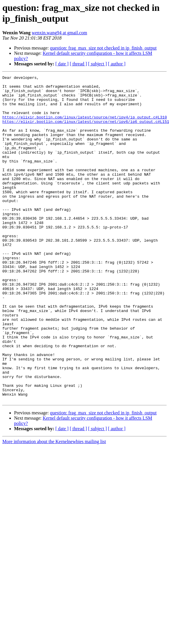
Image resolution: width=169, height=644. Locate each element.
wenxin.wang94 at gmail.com (59, 33)
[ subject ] (98, 64)
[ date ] (62, 64)
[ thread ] (78, 64)
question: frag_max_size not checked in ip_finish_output (103, 48)
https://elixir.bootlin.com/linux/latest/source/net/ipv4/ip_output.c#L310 (85, 126)
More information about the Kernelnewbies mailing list (54, 507)
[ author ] (117, 64)
